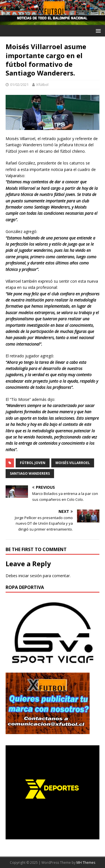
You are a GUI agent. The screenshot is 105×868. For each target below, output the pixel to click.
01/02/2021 (19, 84)
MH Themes (86, 863)
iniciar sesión (30, 576)
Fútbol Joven (33, 463)
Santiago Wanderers (30, 473)
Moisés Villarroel (73, 463)
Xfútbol (42, 84)
